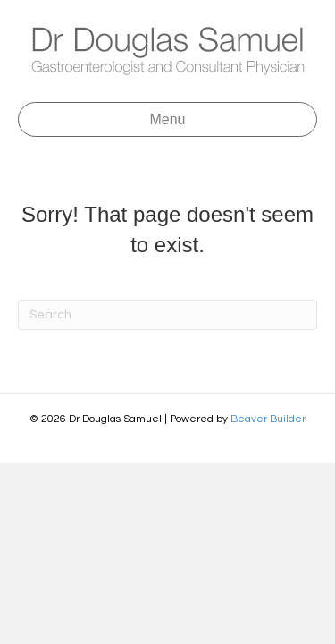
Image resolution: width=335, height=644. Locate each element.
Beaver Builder (268, 419)
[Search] (167, 315)
